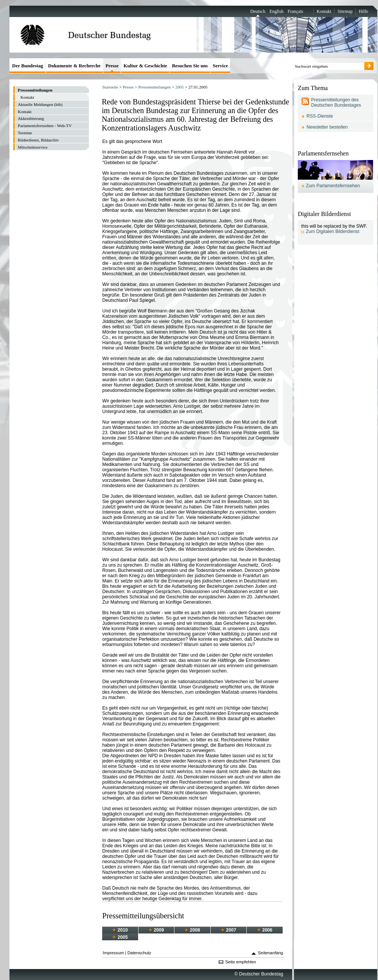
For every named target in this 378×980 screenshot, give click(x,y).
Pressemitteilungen (154, 87)
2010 (120, 930)
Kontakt (324, 11)
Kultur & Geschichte (145, 66)
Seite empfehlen (241, 962)
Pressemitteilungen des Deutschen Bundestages (336, 103)
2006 (265, 930)
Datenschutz (139, 953)
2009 (156, 930)
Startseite (110, 87)
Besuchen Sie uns (190, 66)
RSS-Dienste (320, 116)
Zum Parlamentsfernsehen (333, 186)
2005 (180, 87)
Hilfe (363, 11)
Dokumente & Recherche (74, 66)
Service (220, 66)
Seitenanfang (271, 953)
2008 (192, 930)
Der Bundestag (28, 66)
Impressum (114, 953)
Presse (128, 87)
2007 (229, 930)
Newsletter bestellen (327, 127)
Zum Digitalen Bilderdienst (332, 231)
